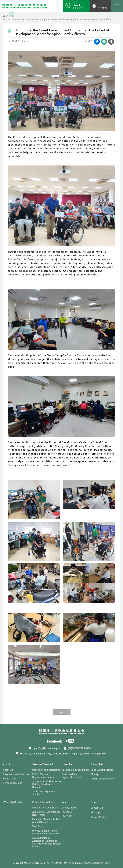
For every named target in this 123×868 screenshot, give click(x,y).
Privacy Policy (98, 817)
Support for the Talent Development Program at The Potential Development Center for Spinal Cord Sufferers (58, 19)
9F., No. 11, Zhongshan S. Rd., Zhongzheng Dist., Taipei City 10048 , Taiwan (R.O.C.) (63, 753)
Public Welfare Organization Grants (43, 776)
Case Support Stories (102, 770)
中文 (103, 4)
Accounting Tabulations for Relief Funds (47, 813)
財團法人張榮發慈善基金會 (25, 6)
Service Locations (12, 783)
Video (65, 802)
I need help (68, 764)
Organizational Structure (16, 774)
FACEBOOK (97, 42)
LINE (104, 42)
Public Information (43, 802)
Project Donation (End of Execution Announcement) (46, 832)
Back (62, 712)
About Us (8, 764)
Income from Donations (45, 808)
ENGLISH (103, 8)
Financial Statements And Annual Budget (46, 821)
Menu (117, 6)
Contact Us (97, 808)
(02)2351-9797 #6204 (79, 748)
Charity (95, 774)
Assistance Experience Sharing (44, 793)
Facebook (67, 812)
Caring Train (98, 764)
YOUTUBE (67, 816)
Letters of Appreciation (103, 778)
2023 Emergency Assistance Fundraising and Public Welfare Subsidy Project (47, 842)
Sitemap (95, 812)
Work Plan (38, 826)
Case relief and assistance (46, 770)
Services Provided (43, 764)
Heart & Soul (10, 778)
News (10, 16)
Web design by (96, 863)
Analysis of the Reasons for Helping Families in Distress (47, 784)
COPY (111, 42)
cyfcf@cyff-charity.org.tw (46, 748)
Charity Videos (69, 808)
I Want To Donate (13, 802)
